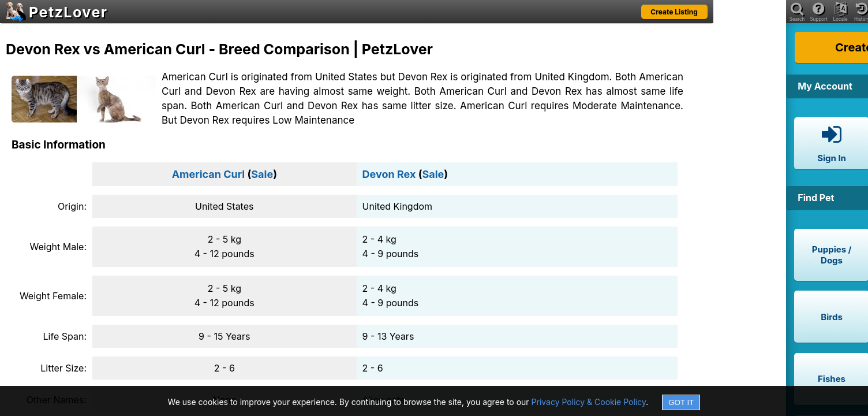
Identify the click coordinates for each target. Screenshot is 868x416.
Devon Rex (389, 174)
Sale (262, 174)
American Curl (209, 174)
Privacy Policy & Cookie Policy (589, 402)
